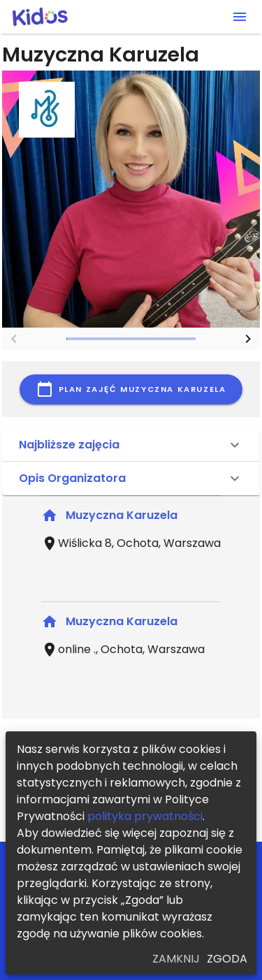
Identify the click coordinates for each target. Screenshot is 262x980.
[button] (131, 445)
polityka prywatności (145, 816)
